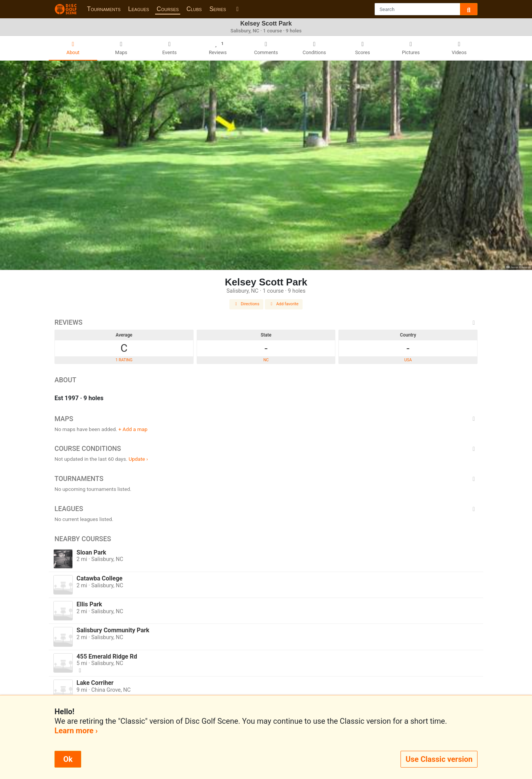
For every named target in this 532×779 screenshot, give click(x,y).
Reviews (266, 322)
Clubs (194, 9)
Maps (266, 419)
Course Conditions (266, 449)
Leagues (139, 9)
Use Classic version (439, 759)
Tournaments (104, 9)
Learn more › (76, 731)
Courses (168, 9)
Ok (68, 759)
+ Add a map (133, 429)
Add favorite (284, 304)
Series (218, 9)
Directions (247, 304)
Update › (138, 459)
